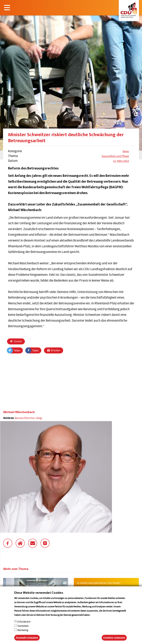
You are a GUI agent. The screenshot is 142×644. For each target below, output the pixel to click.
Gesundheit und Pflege (115, 156)
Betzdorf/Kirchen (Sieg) (28, 418)
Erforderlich (24, 626)
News (126, 151)
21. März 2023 (121, 161)
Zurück (16, 341)
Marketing (23, 634)
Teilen (14, 350)
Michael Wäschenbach (19, 412)
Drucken (54, 350)
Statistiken (23, 630)
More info (96, 619)
